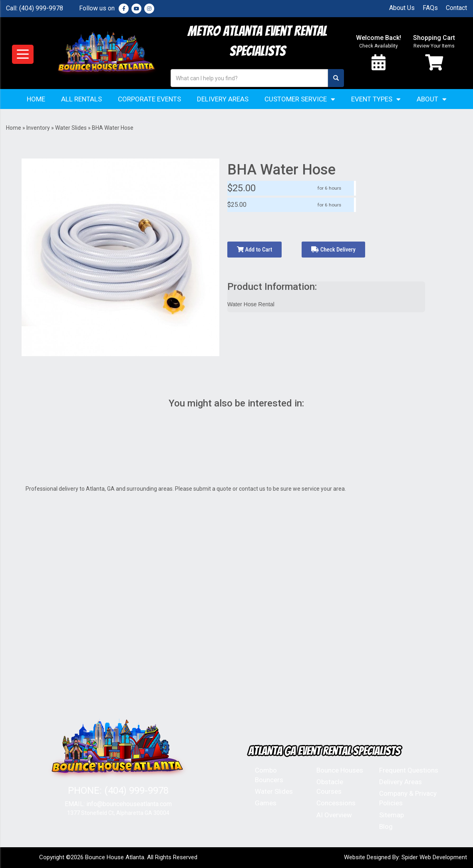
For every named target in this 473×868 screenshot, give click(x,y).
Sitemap (392, 815)
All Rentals (81, 99)
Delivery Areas (223, 99)
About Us (402, 8)
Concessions (336, 803)
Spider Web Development (434, 857)
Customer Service (300, 99)
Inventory (38, 128)
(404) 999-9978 (41, 8)
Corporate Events (149, 99)
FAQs (430, 8)
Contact (456, 8)
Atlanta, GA (100, 489)
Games (266, 803)
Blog (386, 826)
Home (36, 99)
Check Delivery (333, 250)
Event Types (376, 99)
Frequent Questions (409, 770)
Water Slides (71, 128)
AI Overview (334, 815)
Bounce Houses (340, 770)
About (432, 99)
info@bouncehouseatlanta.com (129, 804)
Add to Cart (254, 250)
